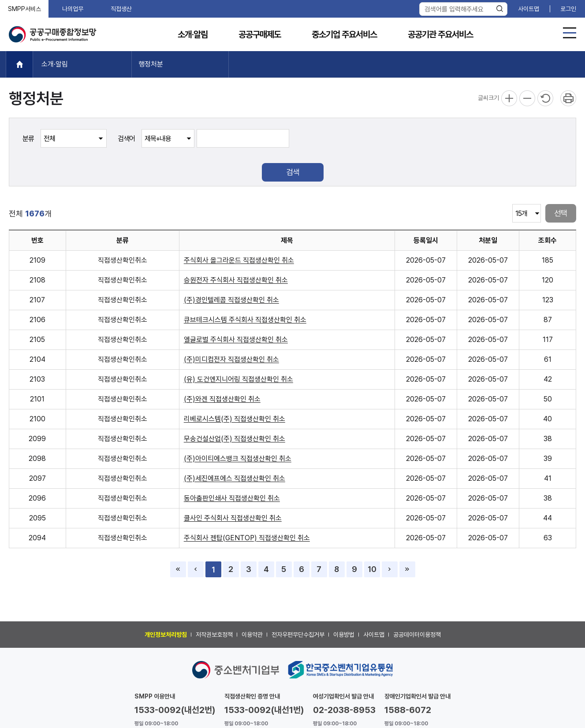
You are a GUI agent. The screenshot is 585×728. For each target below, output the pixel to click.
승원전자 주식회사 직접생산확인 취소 (236, 280)
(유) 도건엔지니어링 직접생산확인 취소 (238, 379)
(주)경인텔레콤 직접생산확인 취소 (231, 300)
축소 (527, 98)
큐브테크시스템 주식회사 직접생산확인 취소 (245, 320)
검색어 (126, 139)
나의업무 (73, 9)
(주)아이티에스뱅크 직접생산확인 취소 (238, 459)
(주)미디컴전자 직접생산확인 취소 (231, 359)
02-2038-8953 (344, 710)
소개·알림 (193, 35)
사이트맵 (529, 9)
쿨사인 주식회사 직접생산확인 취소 (233, 518)
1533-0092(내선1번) (264, 710)
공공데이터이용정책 (417, 635)
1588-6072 (408, 710)
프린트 (568, 98)
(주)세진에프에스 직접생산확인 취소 (235, 478)
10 (372, 569)
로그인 (568, 9)
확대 (509, 98)
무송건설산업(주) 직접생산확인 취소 (235, 439)
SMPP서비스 (24, 9)
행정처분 (151, 64)
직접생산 (121, 9)
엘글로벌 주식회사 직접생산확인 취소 (236, 340)
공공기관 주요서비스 (440, 35)
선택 (561, 213)
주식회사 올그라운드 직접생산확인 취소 (239, 260)
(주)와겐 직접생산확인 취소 (222, 399)
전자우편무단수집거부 (298, 635)
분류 (28, 139)
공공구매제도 (260, 35)
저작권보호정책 (214, 635)
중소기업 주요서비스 (344, 35)
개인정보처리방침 (166, 635)
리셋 (545, 98)
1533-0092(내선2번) (175, 710)
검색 (293, 172)
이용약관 (252, 635)
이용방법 (344, 635)
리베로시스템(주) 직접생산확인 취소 (235, 419)
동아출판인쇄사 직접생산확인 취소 (232, 498)
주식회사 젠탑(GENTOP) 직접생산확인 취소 (247, 538)
